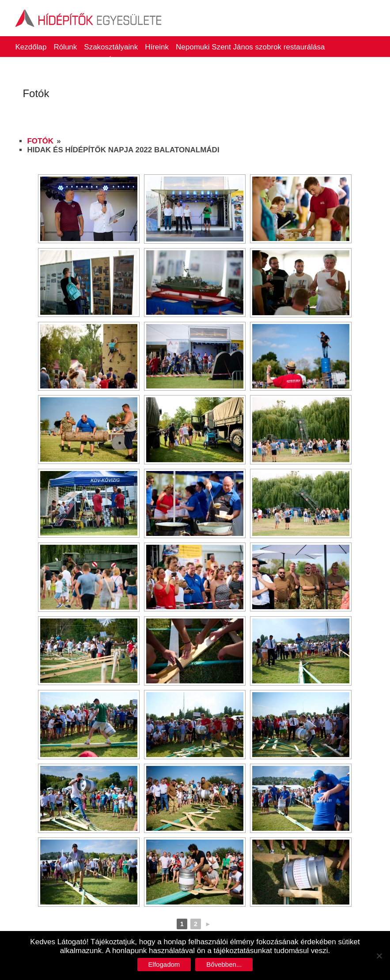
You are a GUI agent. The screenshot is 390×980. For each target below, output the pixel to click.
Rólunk (65, 47)
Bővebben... (224, 964)
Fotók (40, 141)
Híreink (157, 47)
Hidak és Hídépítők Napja (58, 60)
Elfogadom (164, 964)
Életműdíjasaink (134, 60)
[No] (379, 956)
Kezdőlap (31, 47)
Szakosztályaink (111, 47)
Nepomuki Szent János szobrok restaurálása (250, 47)
